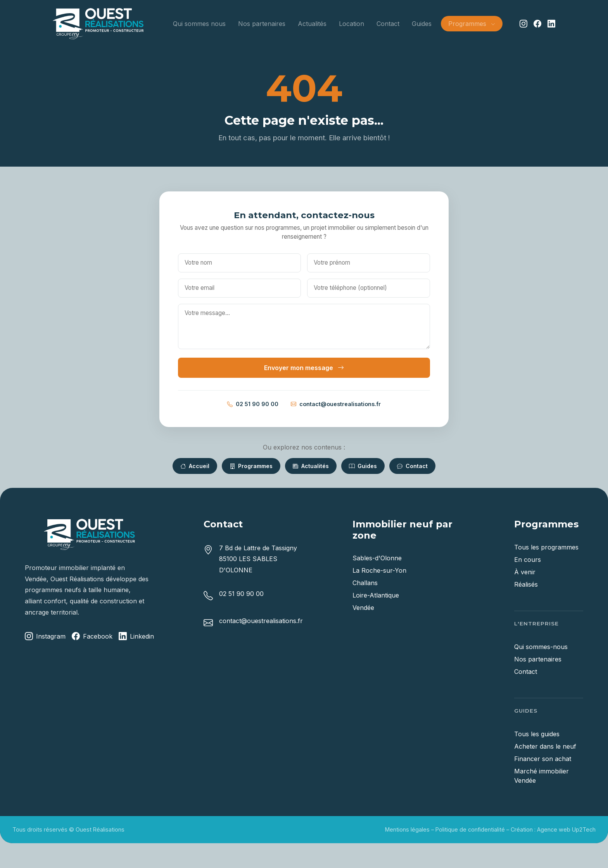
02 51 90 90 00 (253, 404)
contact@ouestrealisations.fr (336, 404)
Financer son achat (543, 759)
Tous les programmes (546, 547)
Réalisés (526, 584)
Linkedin (136, 636)
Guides (422, 24)
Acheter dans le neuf (545, 746)
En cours (528, 560)
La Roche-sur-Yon (379, 570)
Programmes (251, 466)
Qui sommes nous (199, 24)
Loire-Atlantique (376, 595)
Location (351, 24)
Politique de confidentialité (470, 829)
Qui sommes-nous (541, 647)
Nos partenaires (262, 24)
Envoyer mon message (304, 368)
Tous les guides (537, 734)
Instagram (45, 636)
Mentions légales (407, 829)
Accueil (195, 466)
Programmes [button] (472, 24)
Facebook (92, 636)
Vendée (363, 608)
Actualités (312, 24)
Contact (388, 24)
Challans (365, 583)
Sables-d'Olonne (377, 558)
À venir (525, 572)
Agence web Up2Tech (566, 829)
